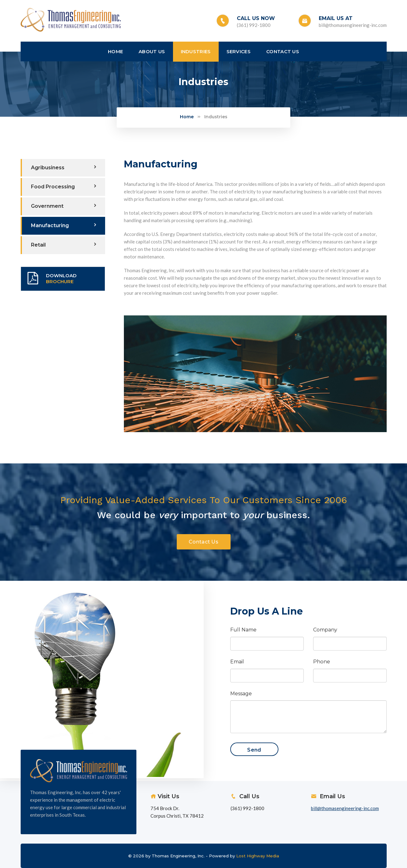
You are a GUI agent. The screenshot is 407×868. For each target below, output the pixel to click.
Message (241, 694)
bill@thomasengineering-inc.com (353, 25)
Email (237, 662)
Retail (64, 245)
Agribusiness (64, 167)
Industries (216, 117)
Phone (322, 662)
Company (325, 630)
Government (64, 206)
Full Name (243, 630)
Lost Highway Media (258, 856)
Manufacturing (64, 225)
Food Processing (64, 186)
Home (187, 117)
